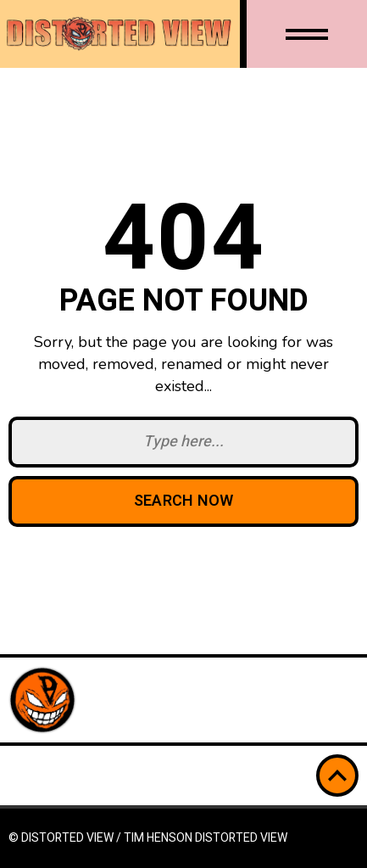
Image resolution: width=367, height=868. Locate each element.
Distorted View (241, 838)
